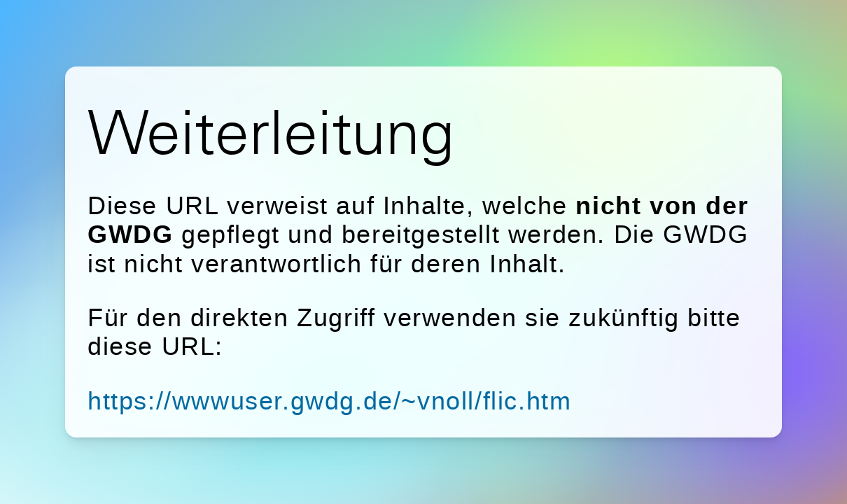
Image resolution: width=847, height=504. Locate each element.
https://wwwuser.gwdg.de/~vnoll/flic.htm (329, 401)
